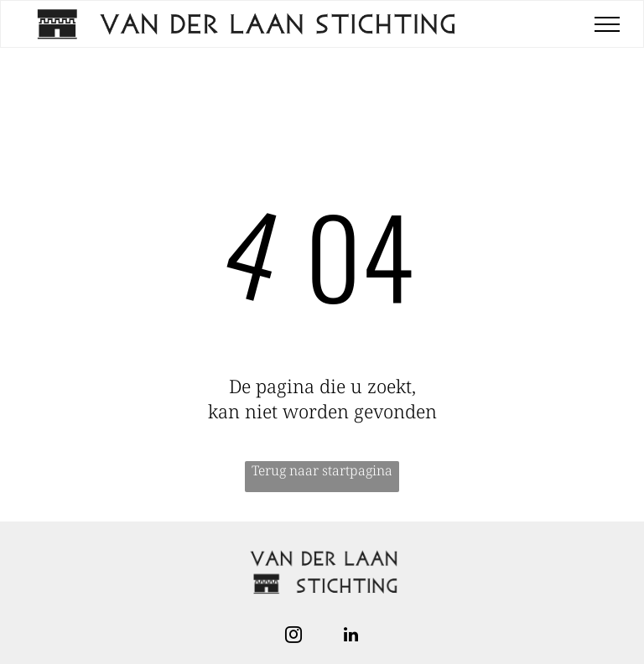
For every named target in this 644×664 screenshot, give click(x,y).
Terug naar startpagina (322, 470)
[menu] (607, 24)
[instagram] (293, 637)
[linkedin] (351, 637)
